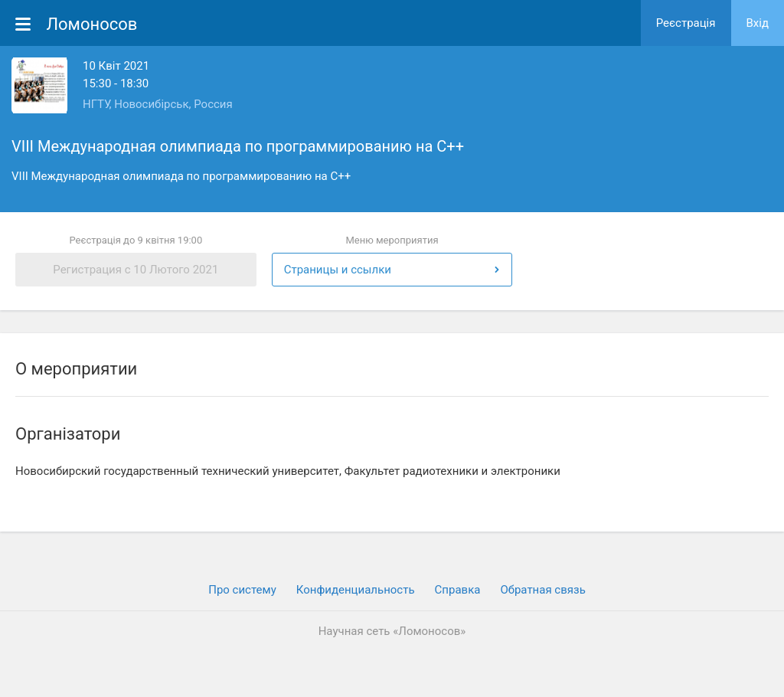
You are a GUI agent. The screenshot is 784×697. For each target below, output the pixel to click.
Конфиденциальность (356, 590)
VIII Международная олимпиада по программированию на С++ (238, 146)
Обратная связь (542, 590)
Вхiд (758, 23)
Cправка (458, 590)
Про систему (242, 590)
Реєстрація (686, 23)
